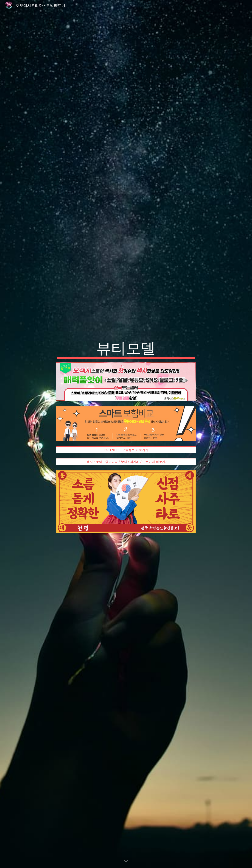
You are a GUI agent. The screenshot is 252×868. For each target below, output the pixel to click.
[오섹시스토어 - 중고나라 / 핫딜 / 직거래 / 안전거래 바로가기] (126, 462)
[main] (126, 349)
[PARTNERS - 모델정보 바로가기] (126, 450)
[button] (126, 861)
